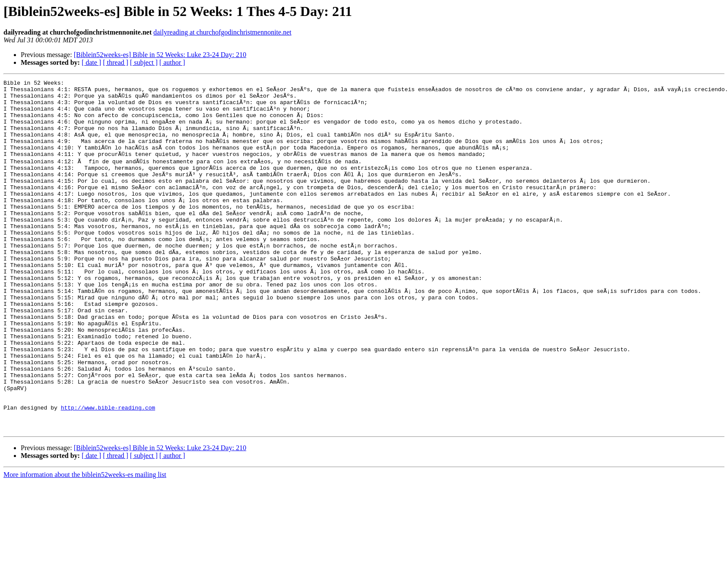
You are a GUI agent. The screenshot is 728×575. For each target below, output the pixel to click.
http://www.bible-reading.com (108, 473)
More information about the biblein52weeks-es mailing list (85, 544)
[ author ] (172, 62)
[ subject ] (144, 62)
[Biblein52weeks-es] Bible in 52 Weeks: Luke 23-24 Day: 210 (160, 55)
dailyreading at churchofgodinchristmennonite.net (222, 32)
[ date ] (91, 62)
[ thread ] (116, 62)
